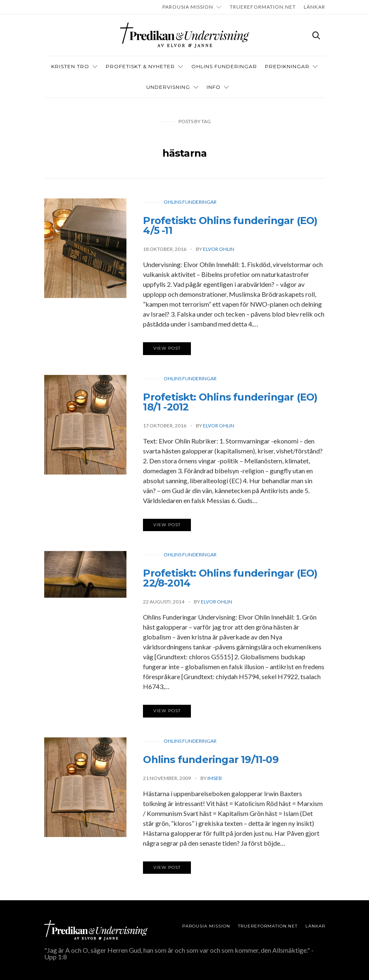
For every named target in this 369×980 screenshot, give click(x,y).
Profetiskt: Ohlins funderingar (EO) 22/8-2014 (230, 580)
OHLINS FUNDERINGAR (224, 66)
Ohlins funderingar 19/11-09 (211, 761)
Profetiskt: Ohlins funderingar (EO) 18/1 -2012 (230, 404)
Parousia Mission (188, 7)
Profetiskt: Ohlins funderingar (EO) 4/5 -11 (230, 225)
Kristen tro (70, 66)
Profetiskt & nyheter (140, 66)
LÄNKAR (314, 7)
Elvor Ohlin (219, 249)
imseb (215, 780)
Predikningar (287, 66)
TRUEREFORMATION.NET (263, 7)
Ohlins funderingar (190, 202)
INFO (214, 87)
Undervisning (168, 87)
